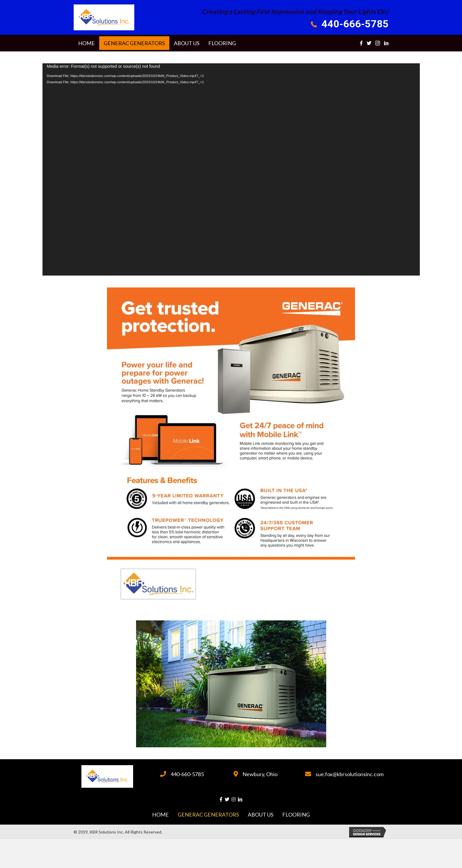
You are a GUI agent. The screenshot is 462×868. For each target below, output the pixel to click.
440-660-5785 (187, 774)
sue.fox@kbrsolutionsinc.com (350, 774)
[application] (231, 169)
